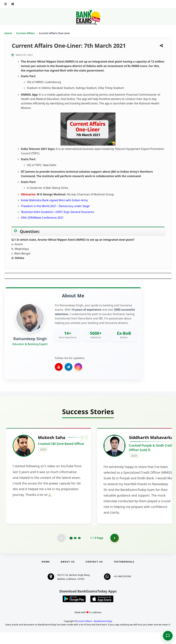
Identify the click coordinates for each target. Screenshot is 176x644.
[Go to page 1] (71, 550)
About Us (68, 573)
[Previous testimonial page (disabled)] (61, 550)
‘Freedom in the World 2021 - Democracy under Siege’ (55, 206)
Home (8, 33)
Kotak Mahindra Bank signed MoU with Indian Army (54, 200)
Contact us (94, 573)
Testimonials (124, 573)
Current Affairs (26, 33)
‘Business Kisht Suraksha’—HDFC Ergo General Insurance (57, 212)
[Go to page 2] (75, 550)
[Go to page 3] (79, 550)
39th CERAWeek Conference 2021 (42, 218)
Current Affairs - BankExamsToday (94, 633)
